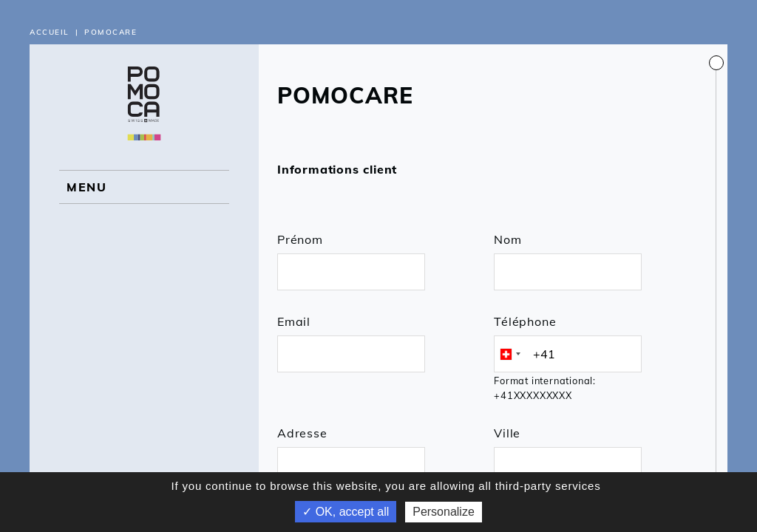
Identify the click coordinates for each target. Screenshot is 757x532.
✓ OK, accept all (346, 512)
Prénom (300, 239)
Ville (507, 433)
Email (294, 321)
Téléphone (525, 321)
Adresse (302, 433)
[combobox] (510, 354)
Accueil (50, 32)
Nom (508, 239)
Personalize (444, 512)
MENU (86, 187)
